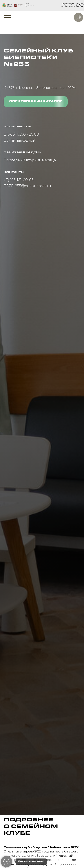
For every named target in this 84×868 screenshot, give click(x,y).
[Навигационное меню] (8, 17)
